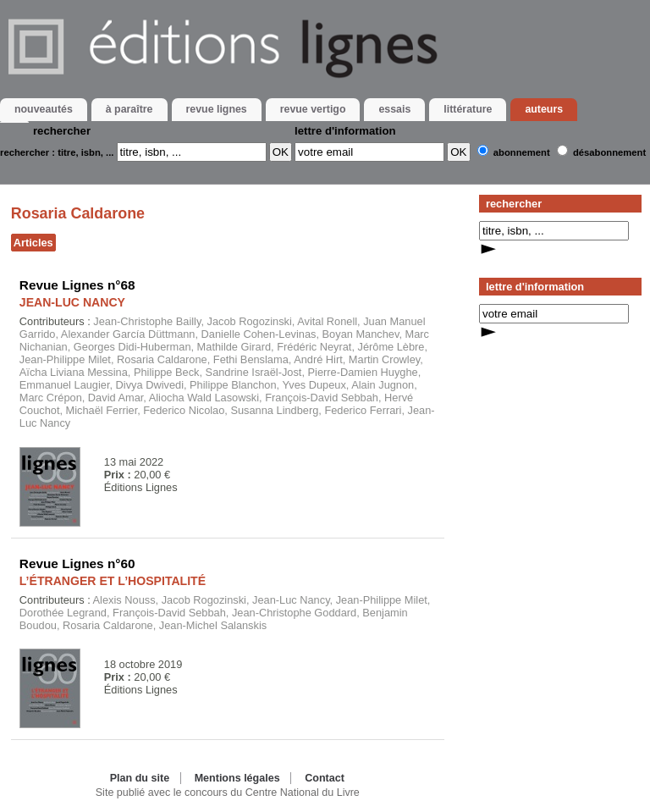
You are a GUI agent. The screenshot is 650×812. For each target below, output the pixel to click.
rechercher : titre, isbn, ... (57, 152)
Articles (33, 243)
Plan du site (140, 778)
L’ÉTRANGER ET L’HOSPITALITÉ (113, 581)
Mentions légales (237, 778)
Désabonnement (609, 152)
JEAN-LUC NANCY (72, 302)
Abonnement (522, 152)
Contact (325, 778)
